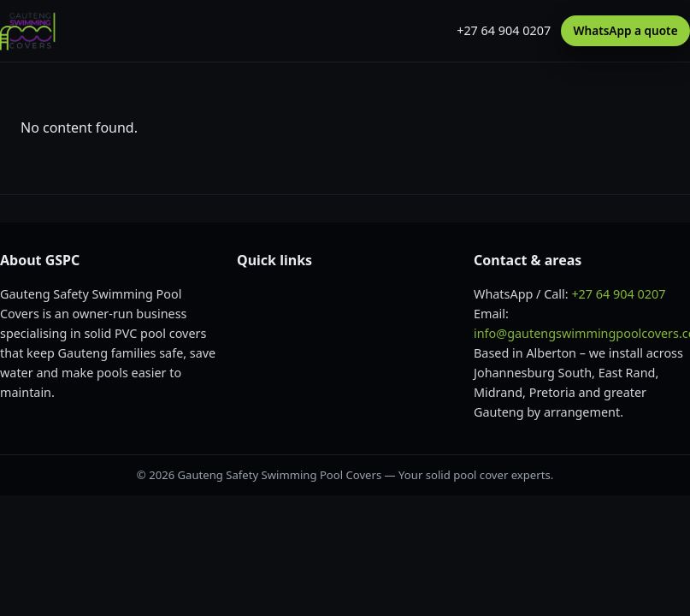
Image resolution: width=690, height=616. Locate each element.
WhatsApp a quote (626, 30)
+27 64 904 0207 (504, 30)
